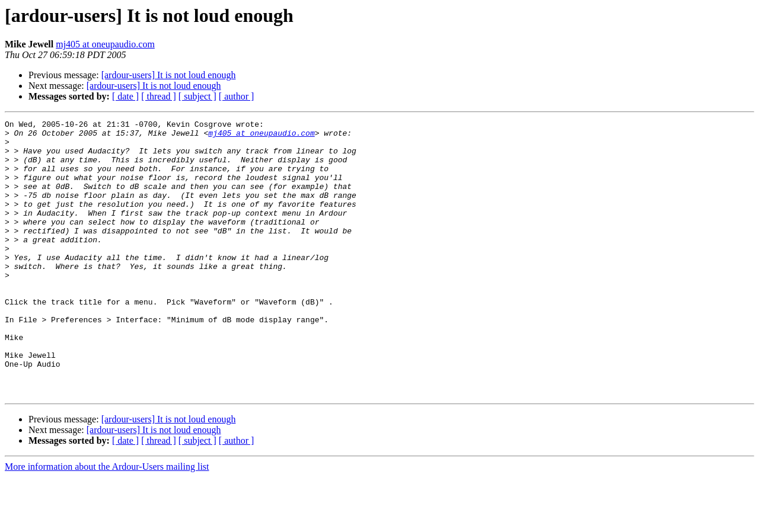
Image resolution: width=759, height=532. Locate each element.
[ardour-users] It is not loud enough (169, 75)
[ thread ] (159, 96)
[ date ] (125, 96)
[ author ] (237, 96)
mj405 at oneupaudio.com (105, 44)
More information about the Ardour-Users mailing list (107, 522)
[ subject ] (197, 96)
